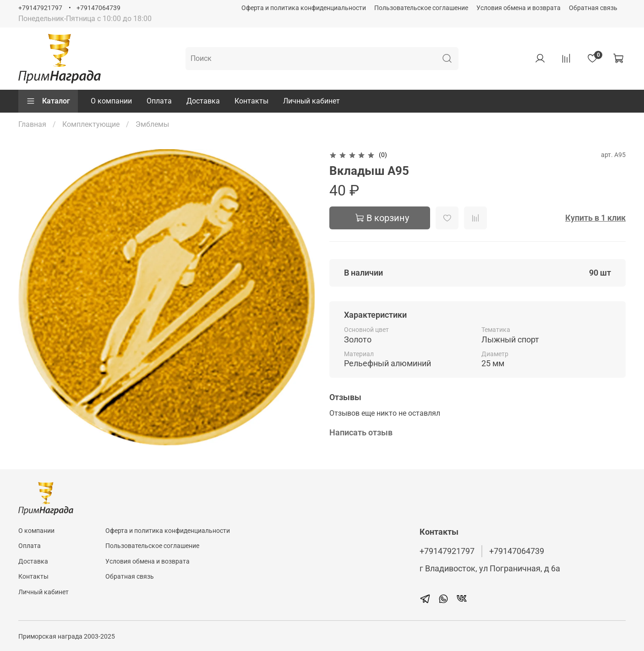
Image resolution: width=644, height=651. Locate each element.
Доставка (203, 101)
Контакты (251, 101)
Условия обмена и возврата (518, 8)
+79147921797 (40, 8)
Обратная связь (593, 8)
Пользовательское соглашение (421, 8)
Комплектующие (91, 124)
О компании (111, 101)
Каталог (48, 101)
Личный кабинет (311, 101)
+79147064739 (98, 8)
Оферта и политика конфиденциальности (304, 8)
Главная (32, 124)
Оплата (159, 101)
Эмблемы (152, 124)
